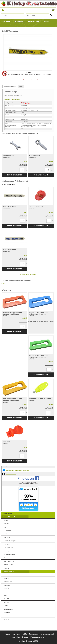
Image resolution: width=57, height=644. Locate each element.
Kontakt (7, 634)
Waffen (6, 606)
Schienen (7, 544)
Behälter (6, 534)
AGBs (25, 634)
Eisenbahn (7, 537)
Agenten (6, 520)
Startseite (6, 21)
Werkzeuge (7, 616)
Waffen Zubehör (8, 609)
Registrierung (34, 21)
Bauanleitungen (8, 530)
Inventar (6, 575)
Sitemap (25, 637)
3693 (22, 129)
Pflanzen (6, 589)
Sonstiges (6, 619)
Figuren (6, 558)
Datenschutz (33, 634)
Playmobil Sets (7, 513)
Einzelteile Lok (9, 548)
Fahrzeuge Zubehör (9, 554)
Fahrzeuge (7, 551)
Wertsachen (7, 613)
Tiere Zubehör (8, 599)
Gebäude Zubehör (9, 572)
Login (47, 21)
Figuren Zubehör (8, 565)
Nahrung (6, 578)
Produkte (19, 21)
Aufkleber (6, 524)
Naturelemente (8, 582)
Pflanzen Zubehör (9, 592)
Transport (6, 602)
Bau (5, 527)
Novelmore (7, 585)
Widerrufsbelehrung (37, 637)
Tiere (5, 595)
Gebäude (6, 568)
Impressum (16, 634)
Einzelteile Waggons (10, 541)
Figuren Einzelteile (9, 561)
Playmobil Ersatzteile (9, 517)
